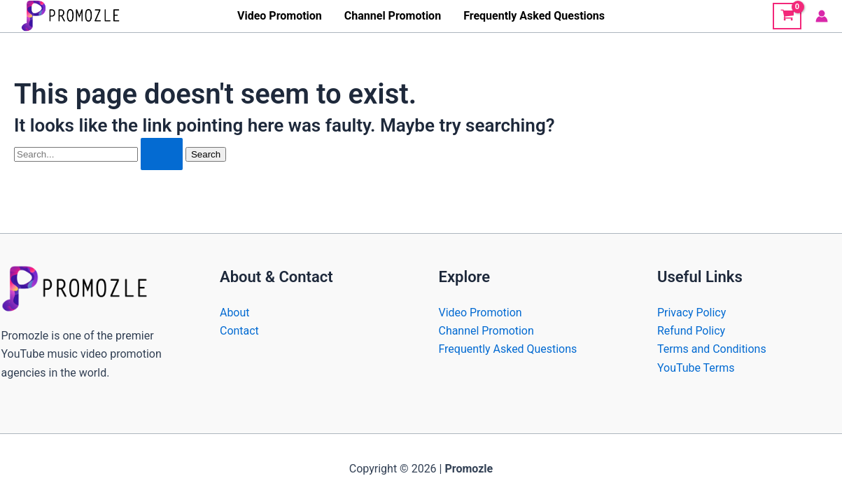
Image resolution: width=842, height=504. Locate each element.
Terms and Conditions (712, 349)
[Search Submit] (162, 154)
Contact (239, 331)
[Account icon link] (822, 16)
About (235, 313)
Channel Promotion (393, 16)
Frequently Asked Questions (534, 16)
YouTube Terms (696, 368)
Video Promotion (280, 16)
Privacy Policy (692, 313)
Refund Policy (691, 331)
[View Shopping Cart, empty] (787, 16)
